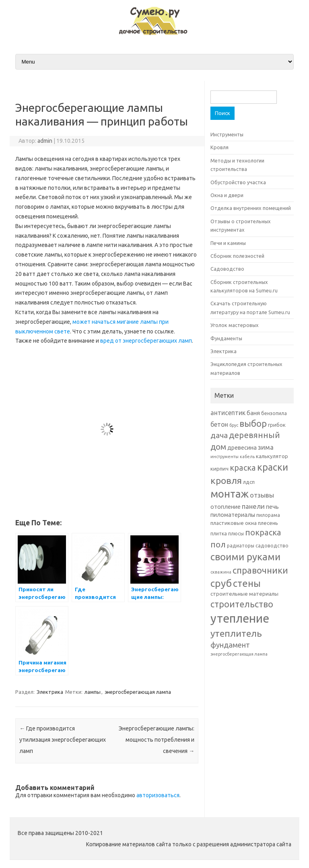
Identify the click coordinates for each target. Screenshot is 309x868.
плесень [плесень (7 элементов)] (268, 523)
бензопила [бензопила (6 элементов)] (274, 413)
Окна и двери (227, 195)
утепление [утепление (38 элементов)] (240, 618)
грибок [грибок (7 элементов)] (277, 425)
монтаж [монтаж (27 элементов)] (230, 494)
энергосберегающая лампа (138, 692)
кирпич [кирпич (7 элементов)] (219, 469)
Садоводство (227, 269)
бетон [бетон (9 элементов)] (219, 424)
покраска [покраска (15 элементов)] (263, 532)
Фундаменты (226, 338)
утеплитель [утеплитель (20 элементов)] (236, 633)
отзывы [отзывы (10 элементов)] (262, 495)
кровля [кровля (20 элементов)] (226, 480)
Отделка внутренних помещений (251, 208)
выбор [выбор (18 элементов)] (253, 423)
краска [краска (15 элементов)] (243, 468)
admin (45, 141)
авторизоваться (158, 795)
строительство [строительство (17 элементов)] (242, 604)
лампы (93, 692)
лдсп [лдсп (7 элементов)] (249, 482)
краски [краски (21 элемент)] (273, 467)
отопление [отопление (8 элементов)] (226, 507)
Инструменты (227, 134)
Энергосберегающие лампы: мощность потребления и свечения (157, 740)
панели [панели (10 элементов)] (253, 506)
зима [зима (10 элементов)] (266, 447)
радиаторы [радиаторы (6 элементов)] (241, 546)
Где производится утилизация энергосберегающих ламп (63, 740)
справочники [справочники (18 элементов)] (260, 570)
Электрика (50, 692)
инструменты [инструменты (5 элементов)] (225, 457)
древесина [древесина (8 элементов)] (242, 447)
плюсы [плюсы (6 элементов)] (236, 534)
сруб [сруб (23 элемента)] (221, 583)
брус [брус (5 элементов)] (234, 425)
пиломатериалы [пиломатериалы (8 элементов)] (233, 515)
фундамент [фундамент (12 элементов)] (230, 645)
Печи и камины (228, 243)
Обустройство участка (238, 182)
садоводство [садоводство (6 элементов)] (272, 546)
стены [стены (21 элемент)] (247, 583)
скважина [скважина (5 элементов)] (221, 572)
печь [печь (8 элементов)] (272, 507)
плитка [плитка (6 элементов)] (219, 534)
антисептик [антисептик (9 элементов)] (228, 413)
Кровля (219, 147)
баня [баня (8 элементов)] (253, 413)
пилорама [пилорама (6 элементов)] (268, 515)
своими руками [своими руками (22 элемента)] (245, 557)
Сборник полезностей (237, 256)
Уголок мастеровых (235, 325)
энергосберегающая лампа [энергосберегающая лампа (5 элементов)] (239, 654)
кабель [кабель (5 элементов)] (247, 457)
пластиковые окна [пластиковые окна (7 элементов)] (234, 523)
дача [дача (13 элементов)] (219, 435)
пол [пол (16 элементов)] (218, 544)
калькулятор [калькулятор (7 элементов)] (272, 456)
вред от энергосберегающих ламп (146, 341)
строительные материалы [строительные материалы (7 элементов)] (244, 594)
